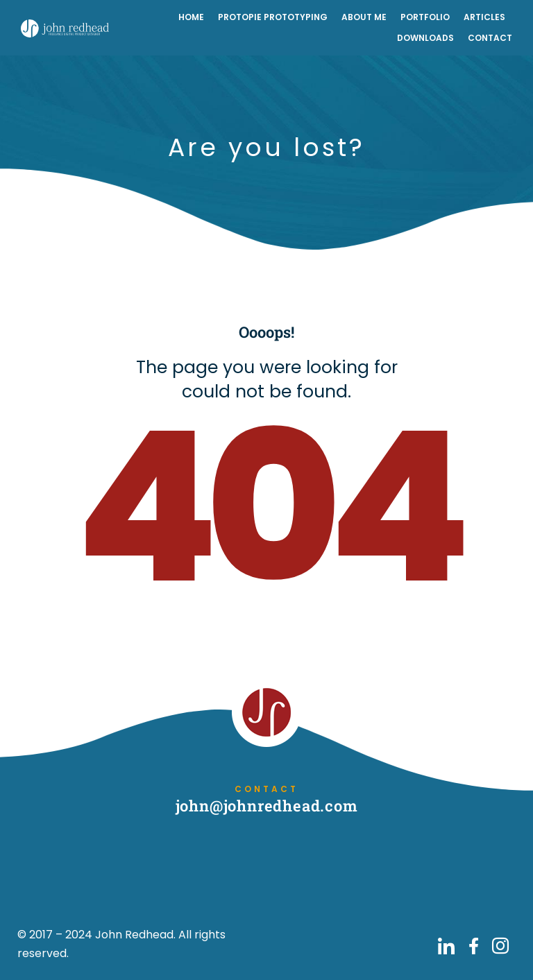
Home (191, 17)
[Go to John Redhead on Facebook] (473, 946)
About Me (364, 17)
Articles (484, 17)
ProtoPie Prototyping (273, 17)
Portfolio (425, 17)
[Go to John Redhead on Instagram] (500, 946)
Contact (490, 38)
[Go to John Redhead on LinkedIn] (446, 946)
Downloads (425, 38)
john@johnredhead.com (267, 806)
